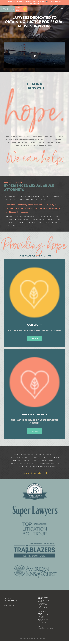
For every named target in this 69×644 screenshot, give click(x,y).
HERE (47, 2)
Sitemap (42, 638)
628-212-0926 (42, 608)
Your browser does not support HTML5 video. (34, 55)
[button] (62, 9)
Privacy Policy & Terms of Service (28, 638)
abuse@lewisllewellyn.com (46, 628)
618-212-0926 (42, 622)
